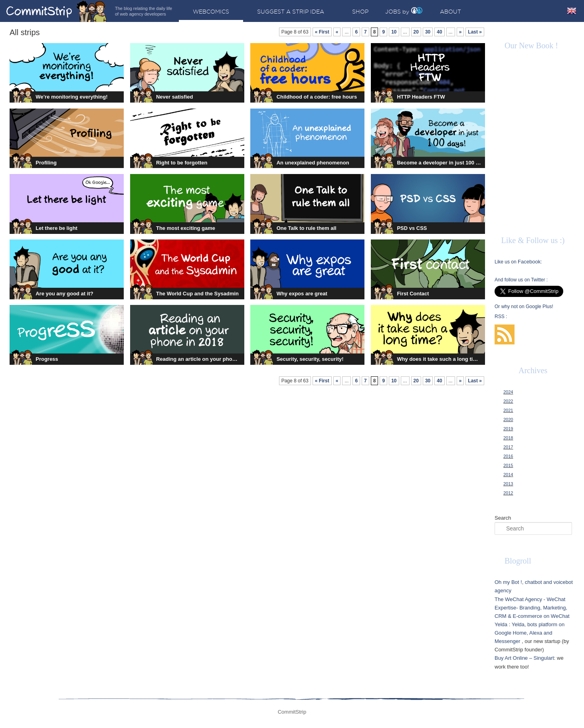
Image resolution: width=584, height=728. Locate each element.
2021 (508, 410)
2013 (508, 484)
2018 (508, 438)
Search (503, 518)
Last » (475, 32)
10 (394, 32)
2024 (508, 392)
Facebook (529, 262)
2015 (508, 465)
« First (322, 32)
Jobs (393, 12)
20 (416, 32)
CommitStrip (57, 11)
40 (439, 32)
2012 (508, 493)
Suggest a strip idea (291, 12)
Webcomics (211, 12)
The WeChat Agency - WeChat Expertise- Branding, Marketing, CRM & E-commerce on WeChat (532, 608)
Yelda (501, 624)
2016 (508, 456)
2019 (508, 429)
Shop (360, 12)
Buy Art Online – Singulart (524, 658)
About (450, 12)
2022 (508, 401)
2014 (508, 475)
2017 (508, 447)
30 (428, 32)
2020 (508, 419)
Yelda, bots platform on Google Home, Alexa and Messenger (530, 633)
